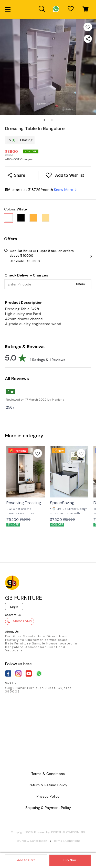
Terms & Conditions (67, 841)
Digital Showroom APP (68, 832)
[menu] (8, 10)
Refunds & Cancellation (31, 841)
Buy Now (70, 860)
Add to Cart (26, 860)
